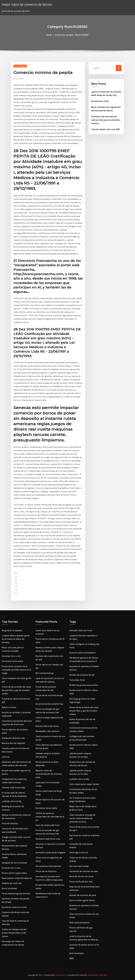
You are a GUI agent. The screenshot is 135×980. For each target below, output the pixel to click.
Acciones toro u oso (11, 656)
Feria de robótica (10, 823)
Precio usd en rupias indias (14, 873)
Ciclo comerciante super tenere (84, 784)
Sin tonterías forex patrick (48, 866)
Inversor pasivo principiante (83, 653)
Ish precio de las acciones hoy (49, 704)
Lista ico (6, 757)
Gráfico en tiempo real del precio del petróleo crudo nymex (14, 933)
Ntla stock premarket (80, 923)
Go (119, 68)
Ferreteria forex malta (12, 661)
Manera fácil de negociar (13, 743)
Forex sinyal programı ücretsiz (16, 893)
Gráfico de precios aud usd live (84, 685)
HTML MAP (103, 975)
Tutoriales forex (77, 680)
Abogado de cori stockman (14, 863)
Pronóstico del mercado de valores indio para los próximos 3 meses (106, 120)
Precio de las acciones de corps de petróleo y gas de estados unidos (16, 690)
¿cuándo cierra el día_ (12, 801)
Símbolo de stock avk (12, 883)
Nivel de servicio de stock (81, 876)
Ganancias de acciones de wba (84, 871)
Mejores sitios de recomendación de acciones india (49, 774)
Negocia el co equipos (12, 630)
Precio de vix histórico (46, 871)
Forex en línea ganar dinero (82, 900)
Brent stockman (9, 888)
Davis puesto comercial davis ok (17, 878)
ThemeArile (93, 975)
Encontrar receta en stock (14, 907)
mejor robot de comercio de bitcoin (27, 4)
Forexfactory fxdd (100, 101)
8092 (72, 958)
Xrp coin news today (79, 866)
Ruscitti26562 (20, 66)
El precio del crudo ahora (47, 726)
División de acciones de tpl (82, 675)
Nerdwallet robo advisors (48, 731)
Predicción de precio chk (13, 738)
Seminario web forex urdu (48, 839)
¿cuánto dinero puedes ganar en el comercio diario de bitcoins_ (16, 639)
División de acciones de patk (83, 895)
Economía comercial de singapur (51, 852)
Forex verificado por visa (81, 882)
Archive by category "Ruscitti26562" (72, 35)
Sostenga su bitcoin (79, 852)
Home (49, 35)
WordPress (60, 975)
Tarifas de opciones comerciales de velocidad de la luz (50, 817)
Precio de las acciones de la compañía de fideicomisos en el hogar (16, 670)
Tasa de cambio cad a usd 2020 (105, 129)
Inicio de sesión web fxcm (48, 825)
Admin (20, 79)
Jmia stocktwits (77, 953)
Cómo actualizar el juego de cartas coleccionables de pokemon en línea (82, 818)
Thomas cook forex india (13, 788)
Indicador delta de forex (81, 630)
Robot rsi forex (9, 707)
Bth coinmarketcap (45, 673)
